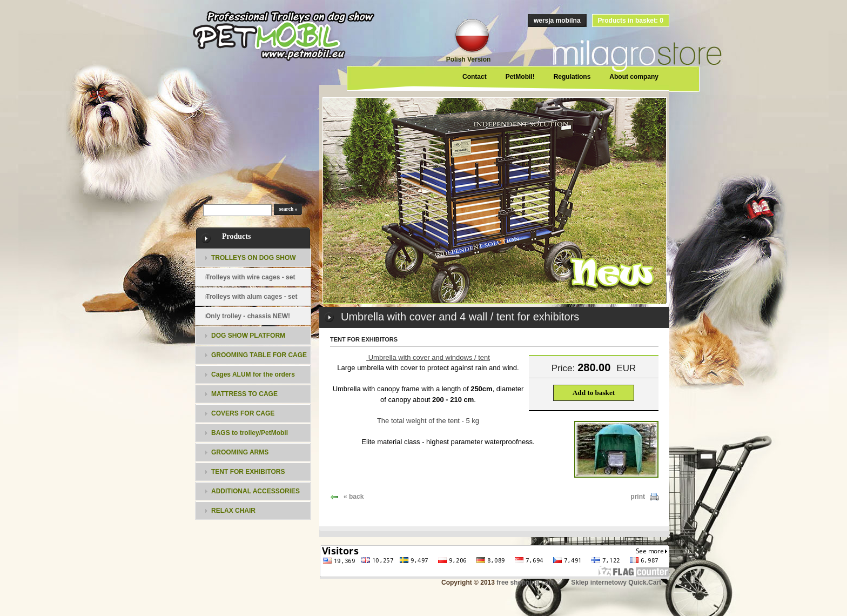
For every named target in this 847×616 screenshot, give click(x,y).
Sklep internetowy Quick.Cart (616, 582)
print (638, 497)
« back (354, 497)
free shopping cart (525, 582)
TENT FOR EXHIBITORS (364, 339)
